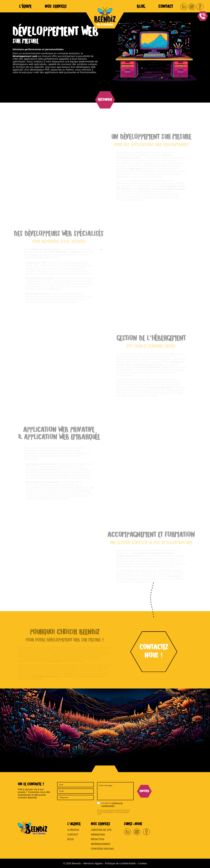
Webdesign (98, 834)
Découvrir (105, 100)
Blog (141, 7)
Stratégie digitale (102, 849)
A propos (73, 830)
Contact (166, 7)
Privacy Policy (108, 812)
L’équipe (25, 7)
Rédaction (98, 839)
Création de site (101, 830)
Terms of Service (123, 812)
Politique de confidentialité (120, 863)
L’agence (74, 824)
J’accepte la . (112, 804)
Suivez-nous (133, 824)
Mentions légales (93, 863)
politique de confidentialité (112, 804)
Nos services (56, 7)
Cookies (142, 863)
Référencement (101, 844)
